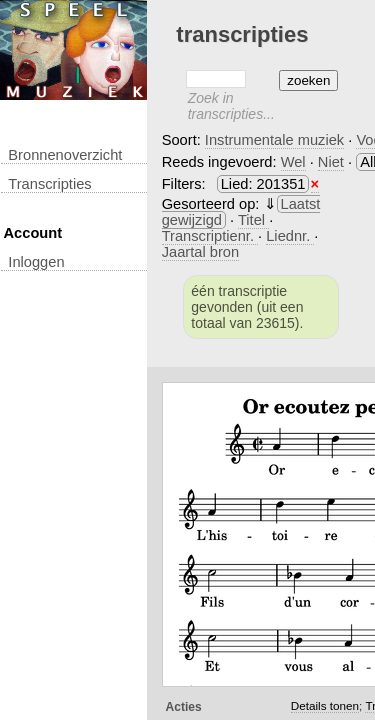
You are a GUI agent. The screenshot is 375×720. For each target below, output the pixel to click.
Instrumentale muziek (274, 140)
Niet (331, 162)
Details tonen (325, 705)
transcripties (49, 184)
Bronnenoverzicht (65, 155)
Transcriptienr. (210, 236)
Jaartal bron (200, 252)
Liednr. (290, 236)
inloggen (36, 262)
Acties (184, 707)
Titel (253, 220)
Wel (293, 162)
